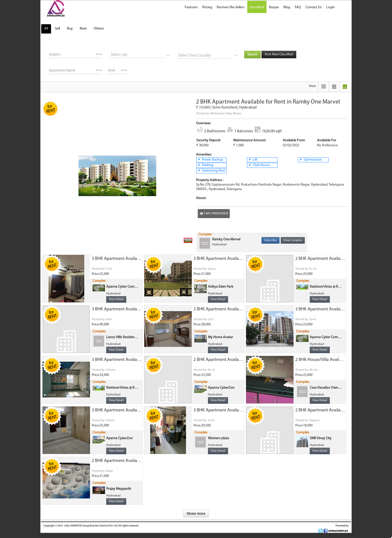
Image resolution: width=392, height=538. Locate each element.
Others (99, 29)
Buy (70, 29)
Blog (287, 7)
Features (191, 7)
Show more (196, 513)
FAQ (298, 7)
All (46, 29)
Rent (83, 29)
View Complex (293, 240)
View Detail (116, 299)
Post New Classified (279, 54)
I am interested (214, 213)
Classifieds (257, 7)
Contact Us (314, 7)
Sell (57, 29)
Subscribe (270, 240)
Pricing (207, 7)
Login (330, 7)
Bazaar (274, 7)
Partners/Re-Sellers (231, 7)
